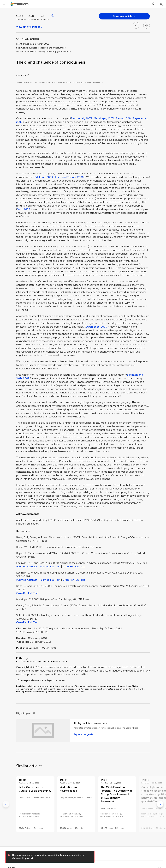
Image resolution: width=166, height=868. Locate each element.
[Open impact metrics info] (53, 16)
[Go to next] (160, 804)
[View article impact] (30, 27)
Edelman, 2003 (44, 177)
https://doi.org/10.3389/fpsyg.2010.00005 (52, 52)
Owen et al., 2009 (96, 327)
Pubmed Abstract (27, 566)
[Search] (154, 4)
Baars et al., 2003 (81, 118)
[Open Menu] (5, 4)
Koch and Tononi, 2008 (69, 177)
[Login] (161, 4)
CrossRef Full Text (74, 566)
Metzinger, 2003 (104, 118)
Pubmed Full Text (50, 566)
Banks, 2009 (123, 118)
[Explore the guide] (85, 734)
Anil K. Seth (22, 76)
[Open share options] (136, 25)
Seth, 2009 (24, 209)
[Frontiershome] (20, 4)
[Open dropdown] (124, 16)
